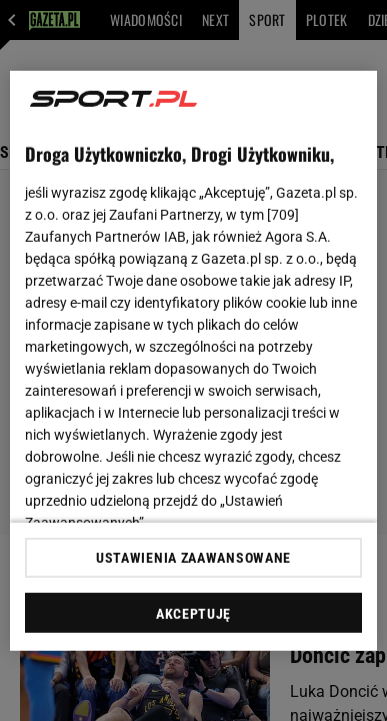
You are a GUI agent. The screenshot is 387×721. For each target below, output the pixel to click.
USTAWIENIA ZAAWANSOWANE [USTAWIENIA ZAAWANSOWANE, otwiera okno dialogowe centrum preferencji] (193, 558)
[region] (194, 360)
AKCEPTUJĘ (193, 614)
